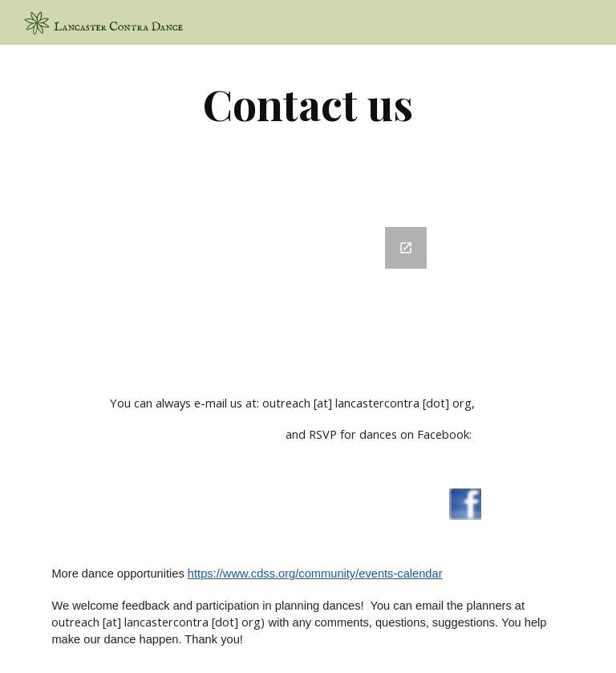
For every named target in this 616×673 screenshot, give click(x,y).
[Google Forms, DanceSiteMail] (308, 288)
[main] (308, 104)
